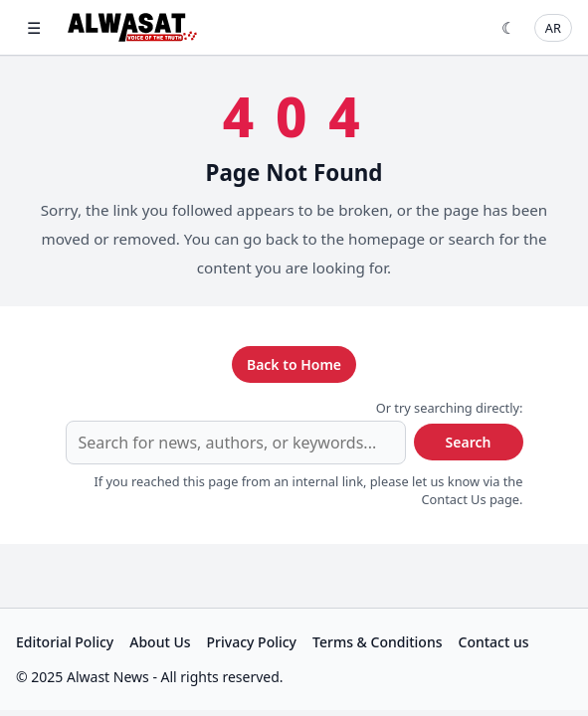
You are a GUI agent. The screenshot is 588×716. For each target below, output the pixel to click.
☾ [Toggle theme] (508, 28)
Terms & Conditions (377, 642)
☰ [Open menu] (34, 28)
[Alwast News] (132, 27)
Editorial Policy (65, 642)
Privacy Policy (252, 642)
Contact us (494, 642)
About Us (160, 642)
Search (469, 442)
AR (553, 28)
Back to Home (294, 364)
